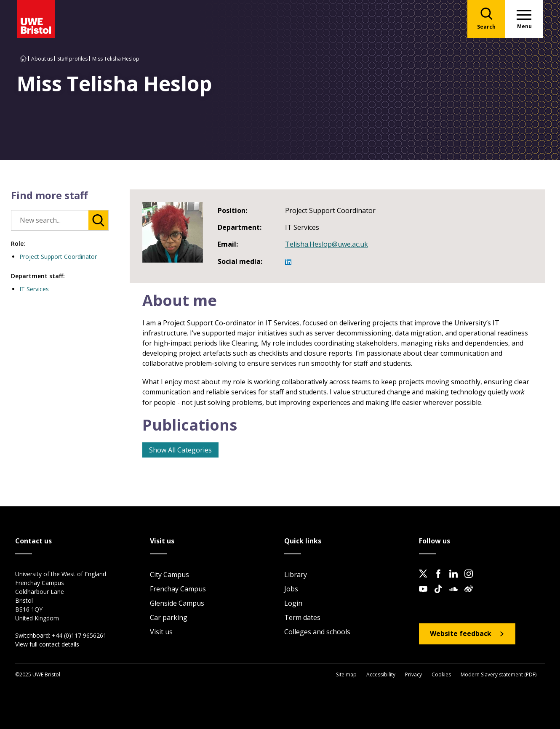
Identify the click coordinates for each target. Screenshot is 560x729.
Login (293, 603)
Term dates (302, 617)
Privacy (413, 674)
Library (296, 575)
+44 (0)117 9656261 (79, 635)
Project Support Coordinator (58, 257)
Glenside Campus (177, 603)
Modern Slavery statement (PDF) (499, 674)
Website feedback (461, 633)
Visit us (161, 632)
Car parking (169, 617)
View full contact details (47, 644)
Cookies (441, 674)
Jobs (291, 589)
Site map (346, 674)
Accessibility (381, 674)
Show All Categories (180, 450)
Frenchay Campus (178, 589)
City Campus (169, 575)
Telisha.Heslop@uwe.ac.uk (327, 244)
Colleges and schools (317, 632)
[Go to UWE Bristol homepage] (23, 59)
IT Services (34, 289)
